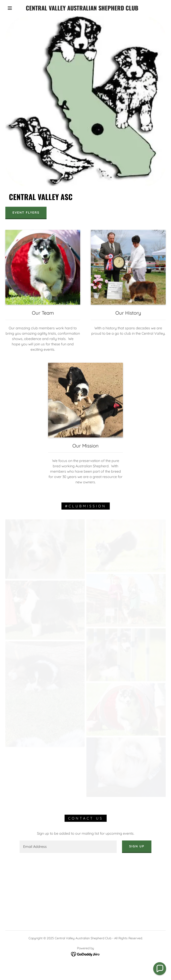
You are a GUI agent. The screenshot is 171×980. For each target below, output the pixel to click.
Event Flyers (26, 213)
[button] (10, 8)
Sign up (137, 846)
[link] (82, 9)
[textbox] (68, 847)
